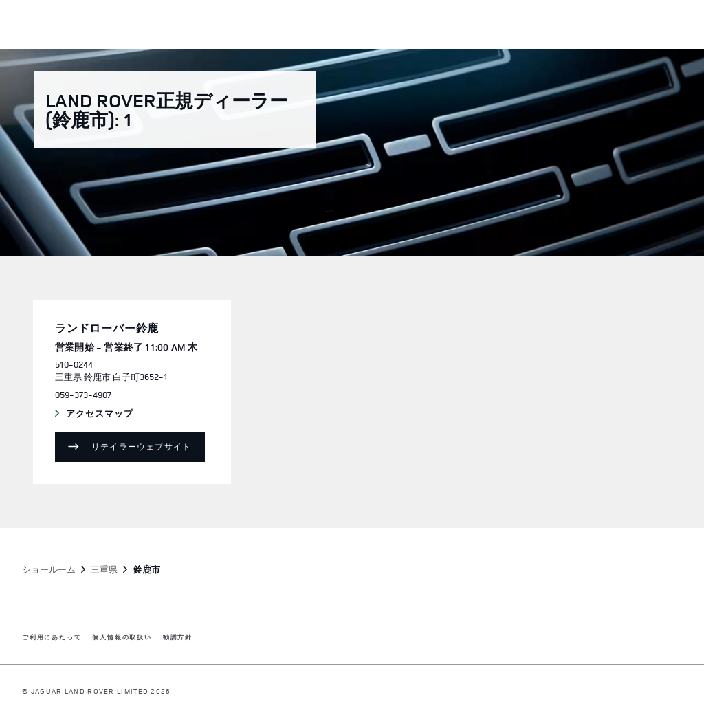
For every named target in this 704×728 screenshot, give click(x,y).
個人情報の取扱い (122, 638)
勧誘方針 (178, 638)
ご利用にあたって (52, 638)
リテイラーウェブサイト (141, 446)
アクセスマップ (113, 414)
